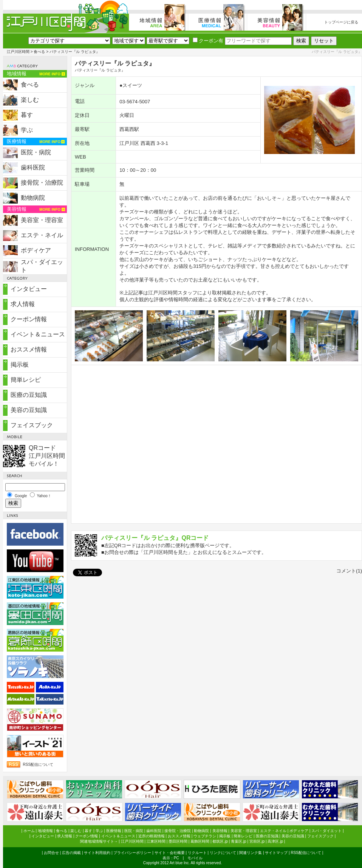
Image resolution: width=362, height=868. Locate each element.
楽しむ (30, 100)
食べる (39, 52)
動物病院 (33, 198)
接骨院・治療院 (42, 183)
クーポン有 (208, 41)
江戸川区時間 (18, 52)
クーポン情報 (29, 319)
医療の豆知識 (29, 395)
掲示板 (20, 365)
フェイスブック (32, 425)
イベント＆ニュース (38, 334)
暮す (27, 115)
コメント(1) (349, 571)
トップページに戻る (341, 22)
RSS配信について (38, 765)
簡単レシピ (26, 380)
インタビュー (29, 289)
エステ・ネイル (42, 235)
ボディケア (36, 250)
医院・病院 (36, 152)
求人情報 (23, 304)
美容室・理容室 (42, 220)
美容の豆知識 (29, 410)
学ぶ (27, 130)
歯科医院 (33, 167)
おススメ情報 (29, 349)
